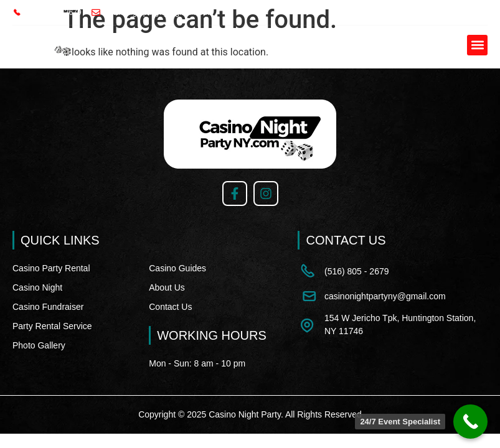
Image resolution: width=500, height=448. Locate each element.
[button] (477, 45)
